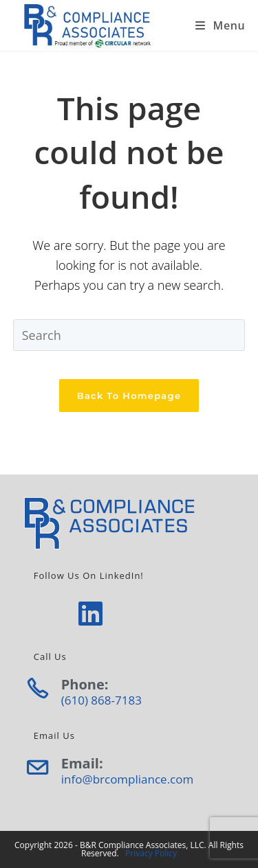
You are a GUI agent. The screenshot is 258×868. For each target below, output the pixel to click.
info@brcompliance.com (127, 779)
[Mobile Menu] (220, 25)
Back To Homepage (129, 396)
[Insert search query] (129, 335)
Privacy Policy (151, 853)
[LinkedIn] (90, 613)
